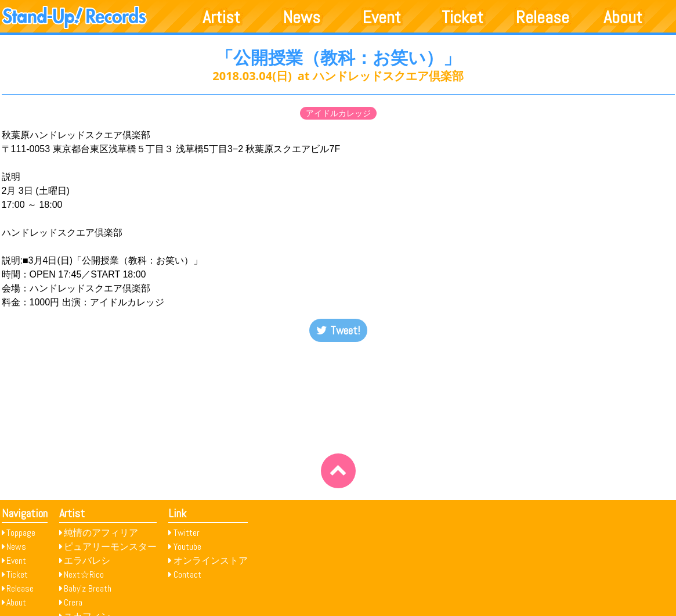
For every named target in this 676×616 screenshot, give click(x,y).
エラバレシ (87, 561)
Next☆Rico (84, 574)
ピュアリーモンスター (110, 547)
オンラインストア (211, 561)
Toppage (21, 533)
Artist (221, 17)
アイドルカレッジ (338, 113)
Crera (73, 602)
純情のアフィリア (101, 533)
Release (543, 17)
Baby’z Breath (88, 588)
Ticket (462, 17)
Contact (187, 574)
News (302, 17)
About (623, 17)
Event (382, 17)
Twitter (187, 533)
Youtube (187, 547)
